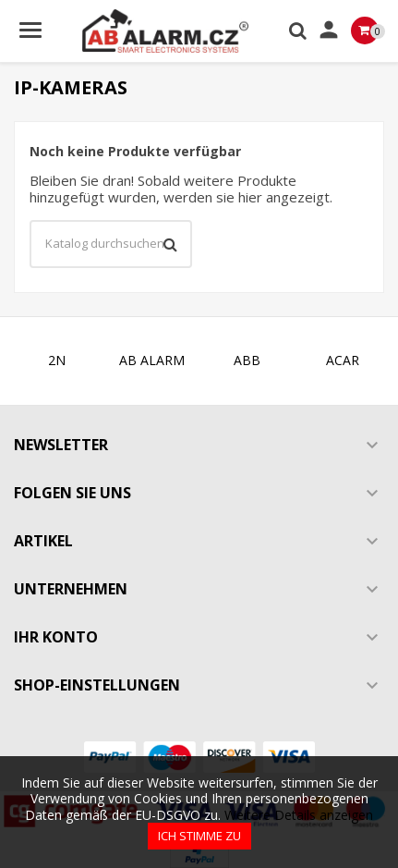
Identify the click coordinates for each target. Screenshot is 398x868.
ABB (247, 360)
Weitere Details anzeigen (299, 815)
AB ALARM (152, 360)
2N (57, 360)
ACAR (343, 360)
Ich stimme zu (199, 836)
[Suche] (111, 244)
